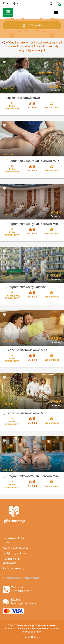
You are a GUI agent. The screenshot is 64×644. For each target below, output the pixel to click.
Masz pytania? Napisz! (25, 603)
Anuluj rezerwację (13, 568)
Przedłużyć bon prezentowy (12, 561)
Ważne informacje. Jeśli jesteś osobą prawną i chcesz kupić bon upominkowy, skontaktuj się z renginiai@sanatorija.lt (32, 46)
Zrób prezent (52, 105)
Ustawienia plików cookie (13, 540)
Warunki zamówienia (15, 548)
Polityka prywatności (15, 553)
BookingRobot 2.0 (32, 637)
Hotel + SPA (39, 25)
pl (6, 3)
